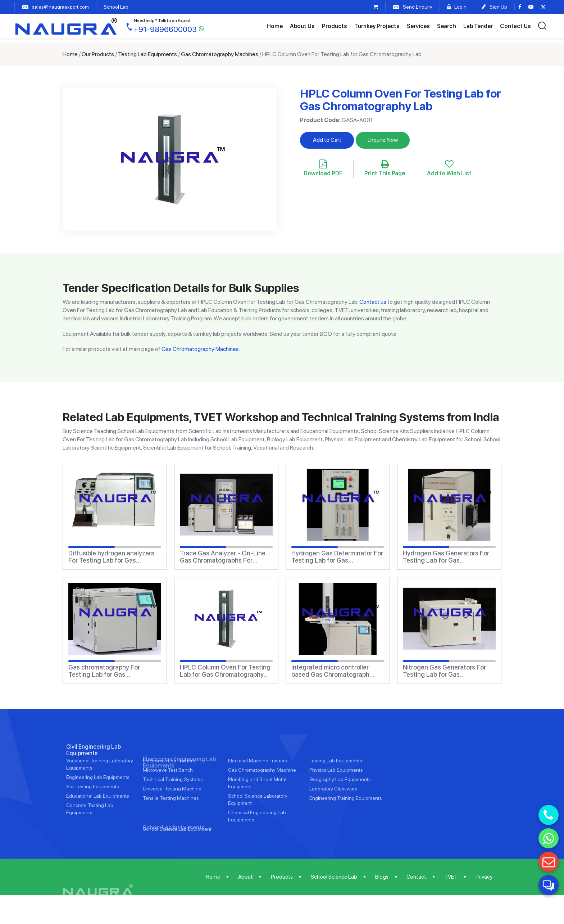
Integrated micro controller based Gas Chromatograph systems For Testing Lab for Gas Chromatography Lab (331, 671)
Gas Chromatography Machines (220, 54)
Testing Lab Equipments (147, 54)
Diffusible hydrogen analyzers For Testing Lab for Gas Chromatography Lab (111, 557)
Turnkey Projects (377, 26)
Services (418, 26)
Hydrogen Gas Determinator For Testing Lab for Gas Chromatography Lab (337, 557)
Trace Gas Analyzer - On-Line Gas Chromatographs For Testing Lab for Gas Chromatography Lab (223, 557)
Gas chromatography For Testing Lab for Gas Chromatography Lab (104, 671)
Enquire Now (383, 140)
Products (335, 26)
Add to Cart (327, 140)
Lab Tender (478, 26)
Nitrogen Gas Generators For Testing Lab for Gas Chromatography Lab (444, 671)
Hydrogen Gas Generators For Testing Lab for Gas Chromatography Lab (446, 557)
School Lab (116, 7)
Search (447, 26)
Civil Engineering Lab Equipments (94, 772)
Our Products (98, 54)
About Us (302, 26)
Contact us (373, 302)
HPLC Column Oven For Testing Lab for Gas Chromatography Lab (225, 671)
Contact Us (515, 26)
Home (275, 26)
